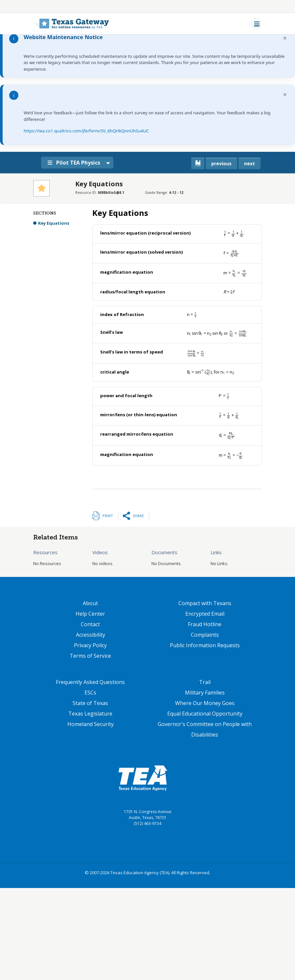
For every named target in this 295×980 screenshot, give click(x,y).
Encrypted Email (205, 614)
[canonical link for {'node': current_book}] (198, 163)
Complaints (205, 635)
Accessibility (91, 635)
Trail (205, 682)
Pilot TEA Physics (77, 163)
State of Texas (90, 703)
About (90, 603)
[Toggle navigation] (257, 23)
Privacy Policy (90, 645)
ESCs (90, 693)
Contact (90, 624)
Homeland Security (91, 724)
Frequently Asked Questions (90, 682)
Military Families (205, 693)
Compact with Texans (205, 603)
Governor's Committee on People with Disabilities (205, 729)
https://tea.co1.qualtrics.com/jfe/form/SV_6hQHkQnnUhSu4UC (86, 131)
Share (138, 516)
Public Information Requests (205, 645)
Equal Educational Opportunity (205, 714)
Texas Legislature (90, 714)
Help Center (90, 614)
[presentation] (234, 233)
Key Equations (54, 223)
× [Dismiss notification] (285, 38)
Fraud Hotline (205, 624)
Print (108, 516)
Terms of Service (90, 656)
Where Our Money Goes (205, 703)
